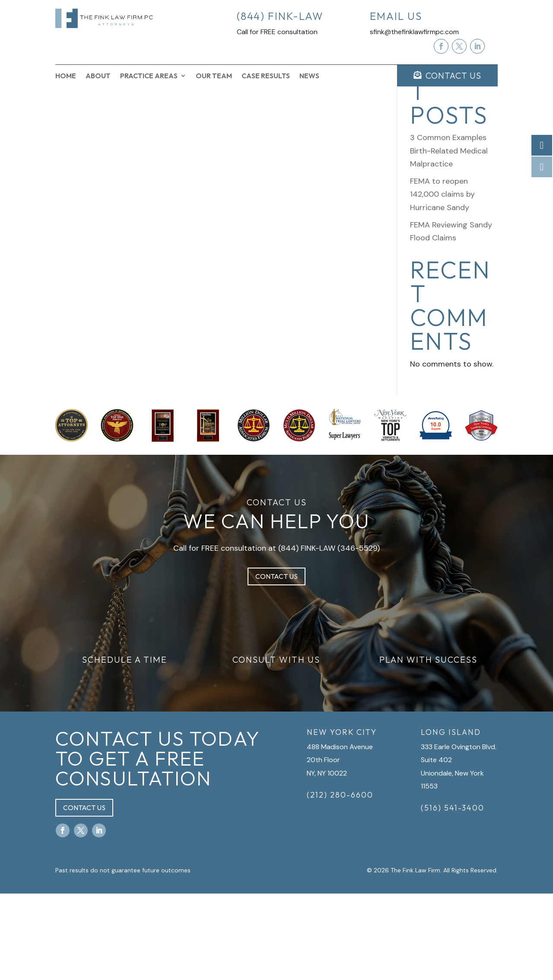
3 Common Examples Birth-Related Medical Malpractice (449, 237)
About (98, 76)
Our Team (214, 76)
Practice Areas (149, 76)
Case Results (266, 76)
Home (66, 76)
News (309, 76)
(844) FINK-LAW (307, 634)
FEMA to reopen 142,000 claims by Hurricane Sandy (442, 280)
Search (483, 120)
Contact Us (276, 663)
